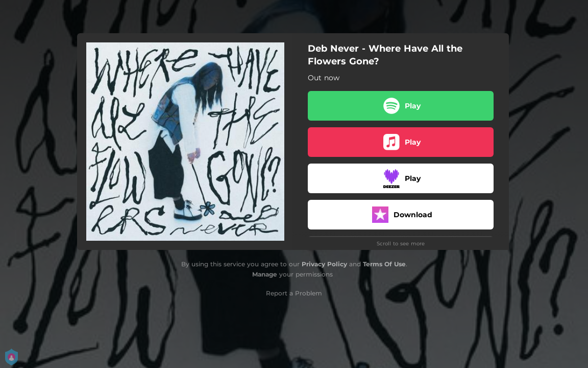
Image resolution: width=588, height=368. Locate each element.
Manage (265, 274)
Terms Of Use (384, 264)
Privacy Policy (324, 264)
